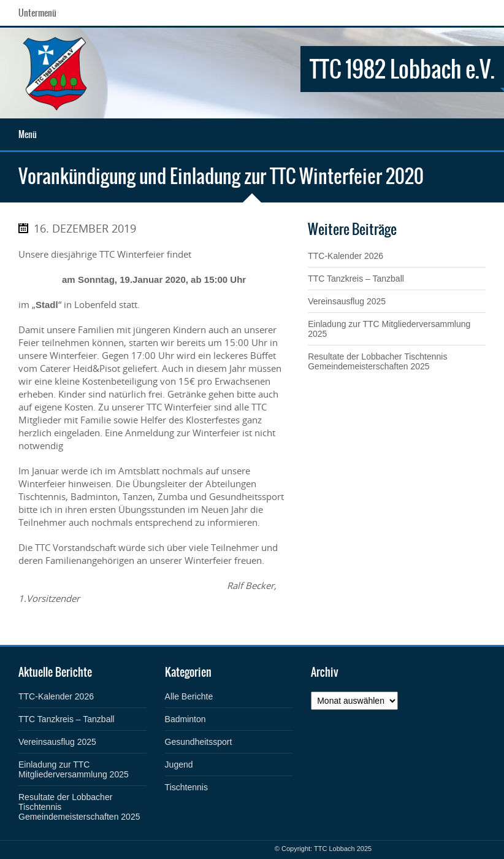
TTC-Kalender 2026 (346, 256)
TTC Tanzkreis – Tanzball (356, 279)
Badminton (185, 719)
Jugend (179, 765)
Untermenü (37, 13)
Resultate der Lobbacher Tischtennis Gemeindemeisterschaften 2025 (377, 361)
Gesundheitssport (199, 742)
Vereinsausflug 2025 (347, 301)
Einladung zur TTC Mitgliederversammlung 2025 (74, 769)
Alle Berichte (189, 696)
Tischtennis (186, 787)
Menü (28, 134)
